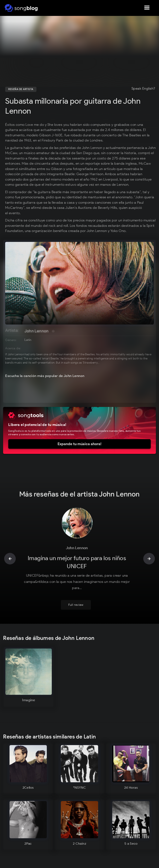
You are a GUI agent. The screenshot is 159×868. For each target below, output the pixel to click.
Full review (76, 597)
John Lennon (36, 331)
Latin (28, 340)
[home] (21, 8)
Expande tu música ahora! (79, 444)
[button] (147, 8)
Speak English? (143, 89)
